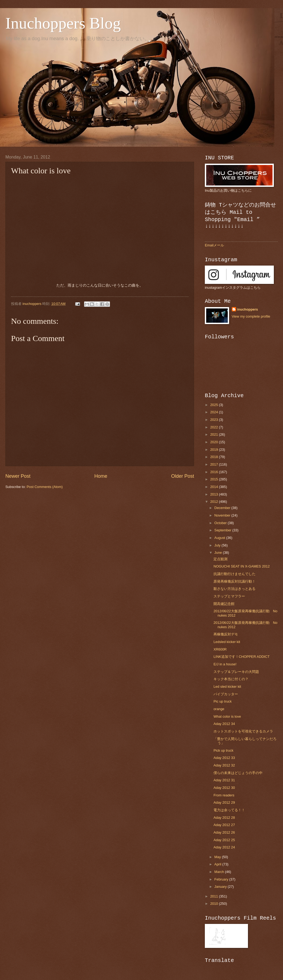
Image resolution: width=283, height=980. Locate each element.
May (218, 857)
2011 (215, 896)
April (218, 864)
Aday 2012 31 (224, 780)
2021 (215, 434)
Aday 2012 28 (224, 818)
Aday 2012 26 (224, 832)
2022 (215, 427)
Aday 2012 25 (224, 840)
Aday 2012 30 (224, 788)
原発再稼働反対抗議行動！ (234, 581)
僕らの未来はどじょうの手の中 (238, 773)
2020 (215, 442)
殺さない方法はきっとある (234, 589)
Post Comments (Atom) (45, 487)
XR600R (220, 649)
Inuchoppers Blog (63, 23)
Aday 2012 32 (224, 765)
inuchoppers (248, 309)
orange (219, 709)
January (221, 887)
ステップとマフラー (229, 596)
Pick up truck (223, 750)
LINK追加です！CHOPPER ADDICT (241, 657)
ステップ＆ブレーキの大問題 (236, 672)
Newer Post (18, 476)
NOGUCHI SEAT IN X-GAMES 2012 (241, 566)
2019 (215, 450)
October (221, 523)
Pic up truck (222, 701)
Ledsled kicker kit (227, 642)
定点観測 (220, 559)
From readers (224, 795)
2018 (215, 457)
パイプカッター (226, 694)
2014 (215, 487)
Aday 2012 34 (224, 724)
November (223, 515)
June (219, 553)
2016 (215, 472)
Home (101, 476)
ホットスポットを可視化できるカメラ (243, 731)
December (223, 508)
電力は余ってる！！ (229, 810)
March (220, 872)
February (222, 879)
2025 (215, 405)
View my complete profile (251, 316)
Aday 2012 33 (224, 758)
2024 (215, 412)
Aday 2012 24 (224, 847)
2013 (215, 494)
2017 (215, 464)
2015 (215, 479)
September (223, 530)
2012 (215, 502)
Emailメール (214, 245)
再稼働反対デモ (226, 634)
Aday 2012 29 (224, 802)
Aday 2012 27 (224, 825)
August (220, 538)
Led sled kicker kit (227, 687)
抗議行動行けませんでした (234, 574)
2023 (215, 420)
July (218, 545)
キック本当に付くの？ (231, 679)
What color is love (227, 716)
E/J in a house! (225, 664)
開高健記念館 (224, 604)
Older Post (183, 476)
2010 (215, 904)
